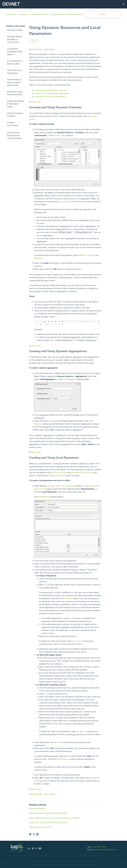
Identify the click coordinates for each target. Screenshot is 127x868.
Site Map (93, 865)
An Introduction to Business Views (15, 62)
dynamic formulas (57, 475)
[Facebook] (30, 834)
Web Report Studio (15, 30)
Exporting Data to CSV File (40, 827)
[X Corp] (34, 834)
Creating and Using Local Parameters (50, 96)
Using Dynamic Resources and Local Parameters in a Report (54, 818)
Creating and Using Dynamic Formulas (50, 90)
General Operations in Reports (15, 115)
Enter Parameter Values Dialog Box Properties (48, 813)
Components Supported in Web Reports (15, 52)
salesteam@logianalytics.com (104, 849)
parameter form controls (81, 472)
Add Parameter (44, 497)
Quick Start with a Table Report (15, 72)
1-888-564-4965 (99, 847)
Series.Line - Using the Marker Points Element (48, 822)
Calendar (68, 598)
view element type (66, 202)
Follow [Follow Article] (34, 41)
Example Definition (37, 808)
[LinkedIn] (37, 834)
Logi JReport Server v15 (39, 14)
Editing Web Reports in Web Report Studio (16, 104)
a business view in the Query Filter (61, 486)
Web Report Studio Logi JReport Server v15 (67, 14)
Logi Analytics (11, 14)
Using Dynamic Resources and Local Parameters (14, 135)
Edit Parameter (64, 759)
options (57, 742)
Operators (38, 258)
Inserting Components (13, 124)
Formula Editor (60, 135)
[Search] (103, 14)
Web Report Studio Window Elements (15, 93)
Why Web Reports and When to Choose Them (15, 39)
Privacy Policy (85, 865)
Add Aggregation (70, 379)
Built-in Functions (87, 255)
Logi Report (23, 14)
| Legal (77, 865)
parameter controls (59, 472)
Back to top (35, 102)
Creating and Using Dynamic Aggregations (52, 93)
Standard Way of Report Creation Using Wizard (14, 82)
